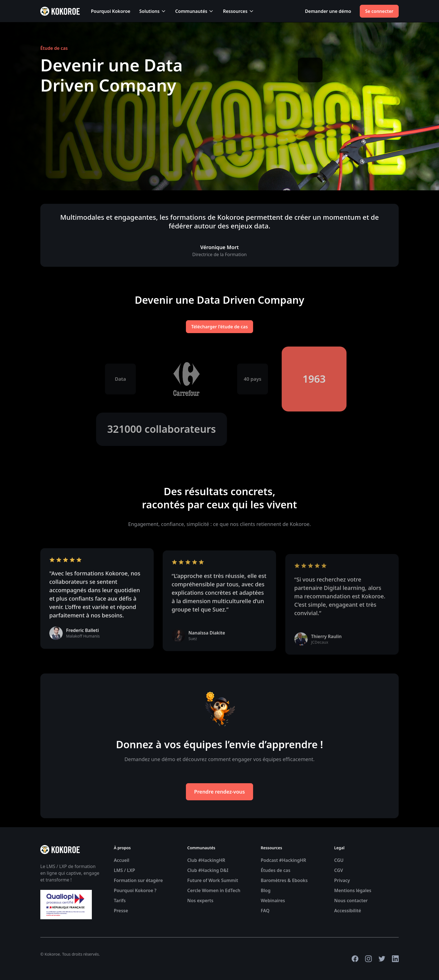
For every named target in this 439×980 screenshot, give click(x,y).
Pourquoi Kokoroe (111, 11)
